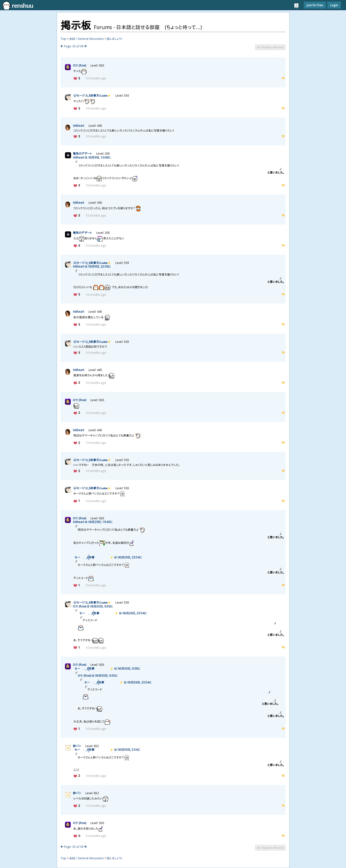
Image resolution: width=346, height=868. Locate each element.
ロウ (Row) (80, 65)
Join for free (315, 5)
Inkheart (79, 126)
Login (334, 5)
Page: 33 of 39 (74, 46)
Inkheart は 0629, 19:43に (93, 522)
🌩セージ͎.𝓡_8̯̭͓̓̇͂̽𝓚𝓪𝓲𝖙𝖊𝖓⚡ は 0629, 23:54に (108, 557)
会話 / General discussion (87, 39)
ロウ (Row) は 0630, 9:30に (93, 606)
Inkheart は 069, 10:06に (92, 157)
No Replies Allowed (270, 47)
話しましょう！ (115, 39)
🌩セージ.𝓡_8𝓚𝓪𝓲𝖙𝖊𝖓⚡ (92, 96)
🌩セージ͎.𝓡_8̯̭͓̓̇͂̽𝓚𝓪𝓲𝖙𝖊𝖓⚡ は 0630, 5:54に (107, 750)
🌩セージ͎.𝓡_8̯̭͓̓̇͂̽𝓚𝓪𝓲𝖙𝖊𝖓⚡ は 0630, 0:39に (107, 669)
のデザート (83, 154)
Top (63, 39)
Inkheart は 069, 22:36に (92, 266)
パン (77, 746)
